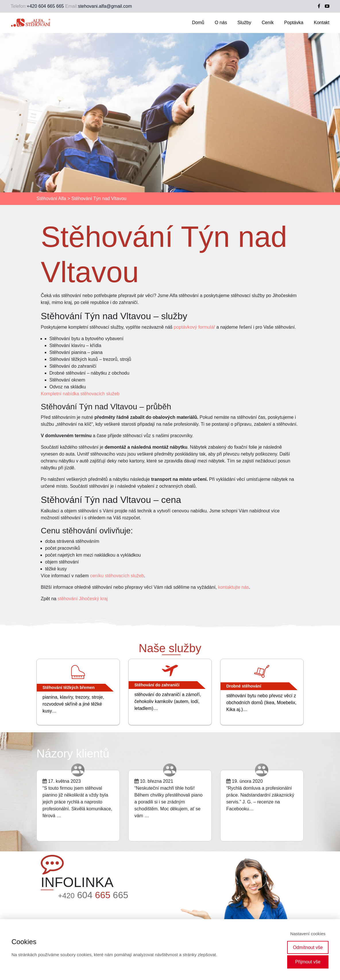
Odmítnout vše (308, 947)
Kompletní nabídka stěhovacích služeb (80, 394)
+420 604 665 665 (45, 6)
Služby (244, 23)
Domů (198, 23)
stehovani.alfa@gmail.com (105, 6)
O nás (221, 23)
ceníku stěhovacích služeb (117, 576)
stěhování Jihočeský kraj (83, 599)
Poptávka (294, 23)
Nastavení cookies (308, 934)
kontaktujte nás (233, 587)
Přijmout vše (308, 962)
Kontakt (322, 23)
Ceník (268, 23)
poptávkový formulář (194, 327)
